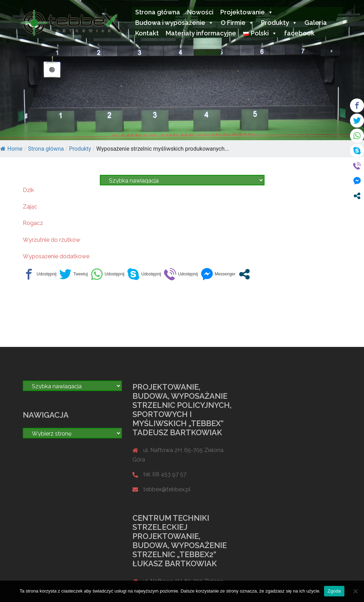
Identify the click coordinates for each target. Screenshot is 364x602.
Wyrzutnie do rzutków (51, 240)
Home (11, 149)
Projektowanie (247, 12)
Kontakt (147, 33)
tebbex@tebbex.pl (167, 489)
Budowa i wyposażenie (174, 23)
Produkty (279, 23)
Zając (30, 207)
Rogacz (33, 223)
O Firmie (237, 23)
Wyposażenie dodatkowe (56, 256)
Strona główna (158, 12)
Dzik (28, 190)
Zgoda (334, 591)
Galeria (316, 23)
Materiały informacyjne (201, 33)
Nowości (200, 12)
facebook (299, 33)
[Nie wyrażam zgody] (355, 591)
